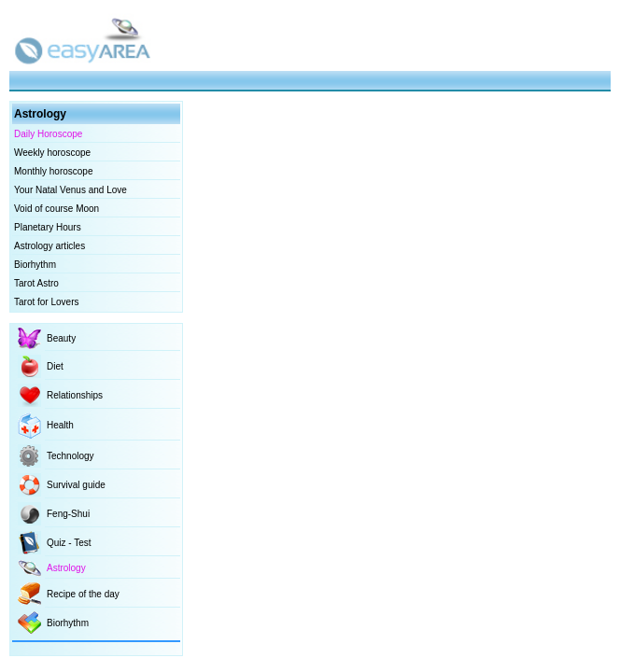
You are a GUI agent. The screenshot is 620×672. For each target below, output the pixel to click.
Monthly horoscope (54, 171)
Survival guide (76, 485)
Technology (70, 456)
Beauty (61, 338)
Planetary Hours (48, 227)
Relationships (75, 395)
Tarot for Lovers (46, 302)
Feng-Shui (68, 514)
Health (60, 425)
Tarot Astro (36, 283)
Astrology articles (49, 246)
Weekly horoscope (52, 153)
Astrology (66, 568)
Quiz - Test (69, 543)
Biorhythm (35, 265)
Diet (55, 366)
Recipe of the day (83, 594)
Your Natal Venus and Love (70, 190)
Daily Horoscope (48, 134)
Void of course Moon (56, 209)
